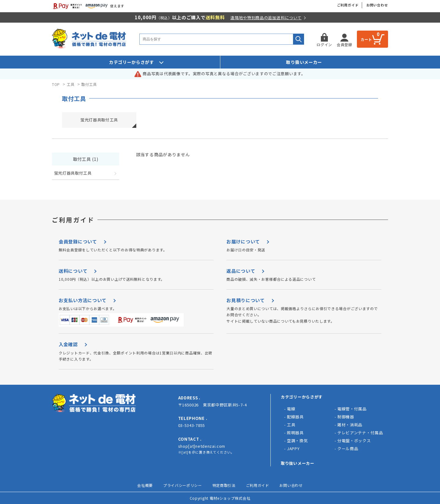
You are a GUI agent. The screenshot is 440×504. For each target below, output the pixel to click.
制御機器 (346, 417)
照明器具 (295, 433)
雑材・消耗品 (350, 425)
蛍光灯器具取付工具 (99, 120)
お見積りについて (246, 300)
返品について (241, 271)
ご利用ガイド (348, 5)
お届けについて (243, 241)
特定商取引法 (224, 485)
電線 (291, 409)
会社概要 (145, 485)
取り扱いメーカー (304, 62)
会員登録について (78, 241)
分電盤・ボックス (354, 441)
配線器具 (295, 417)
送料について (73, 271)
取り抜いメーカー (298, 463)
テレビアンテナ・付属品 (360, 433)
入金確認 (68, 344)
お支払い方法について (83, 300)
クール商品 (348, 448)
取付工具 (89, 84)
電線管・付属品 (352, 409)
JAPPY (293, 448)
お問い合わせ (377, 5)
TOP (56, 84)
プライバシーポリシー (183, 485)
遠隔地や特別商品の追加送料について (266, 18)
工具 (71, 84)
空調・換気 (297, 441)
